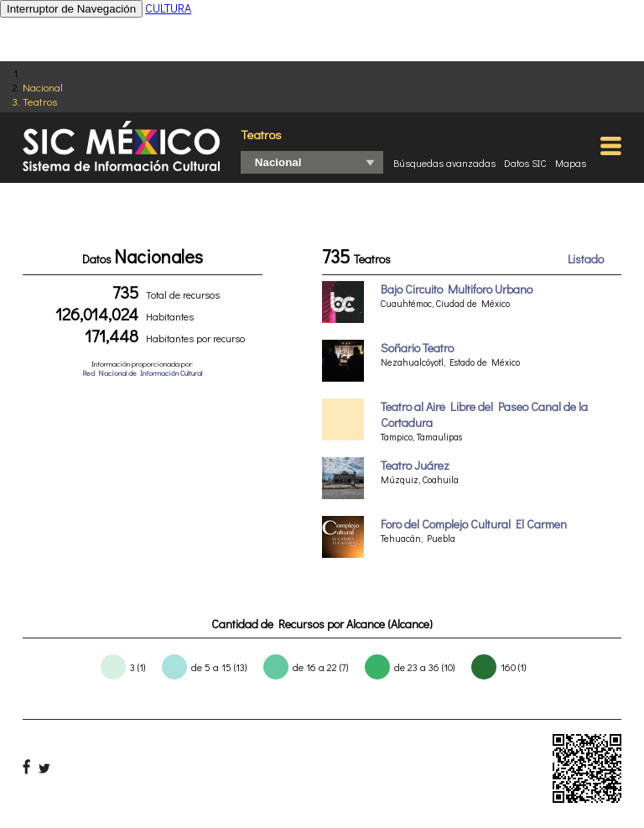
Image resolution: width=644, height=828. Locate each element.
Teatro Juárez (415, 465)
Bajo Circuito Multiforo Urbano (457, 289)
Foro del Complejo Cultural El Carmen (474, 524)
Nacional (43, 87)
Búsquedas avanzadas (444, 163)
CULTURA (168, 8)
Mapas (571, 163)
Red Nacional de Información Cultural (142, 373)
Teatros (40, 101)
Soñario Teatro (417, 348)
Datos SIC (525, 163)
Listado (586, 259)
